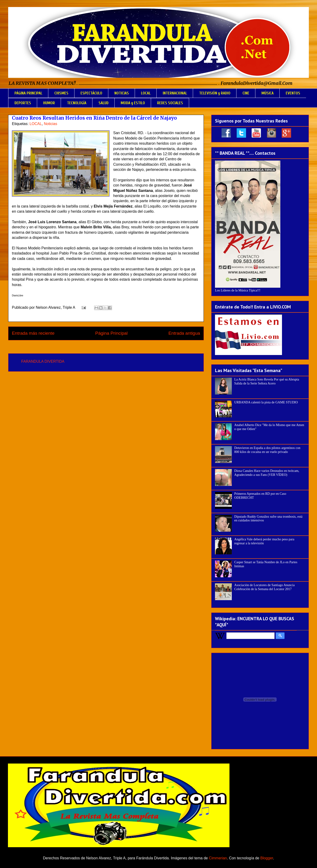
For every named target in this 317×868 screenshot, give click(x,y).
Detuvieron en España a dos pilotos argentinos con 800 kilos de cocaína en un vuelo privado (267, 450)
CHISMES (61, 93)
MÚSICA (268, 93)
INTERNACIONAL (175, 93)
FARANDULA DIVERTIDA (43, 361)
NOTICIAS (122, 93)
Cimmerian (218, 858)
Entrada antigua (184, 333)
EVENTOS (293, 93)
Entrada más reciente (33, 333)
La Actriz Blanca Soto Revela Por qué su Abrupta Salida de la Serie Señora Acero (267, 381)
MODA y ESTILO (133, 103)
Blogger (267, 858)
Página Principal (111, 333)
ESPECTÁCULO (91, 93)
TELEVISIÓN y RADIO (215, 93)
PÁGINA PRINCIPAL (28, 93)
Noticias (51, 124)
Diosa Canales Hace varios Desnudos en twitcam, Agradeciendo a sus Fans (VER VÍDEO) (267, 473)
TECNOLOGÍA (77, 103)
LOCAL (146, 93)
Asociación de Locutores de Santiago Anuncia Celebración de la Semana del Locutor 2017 (265, 587)
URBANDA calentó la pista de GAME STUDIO (266, 402)
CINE (246, 93)
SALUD (104, 103)
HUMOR (49, 103)
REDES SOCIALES (170, 103)
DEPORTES (23, 103)
